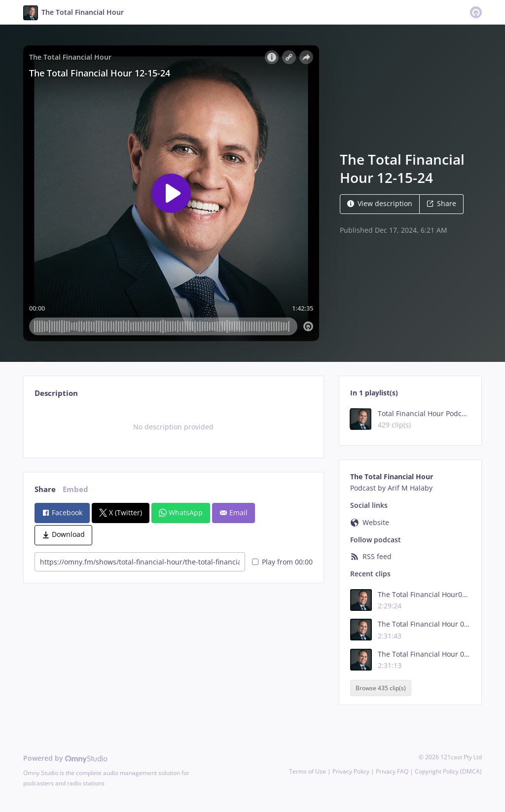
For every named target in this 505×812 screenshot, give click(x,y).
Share (441, 203)
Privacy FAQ (392, 771)
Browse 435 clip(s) (381, 688)
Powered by (65, 758)
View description (380, 203)
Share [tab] (45, 489)
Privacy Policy (351, 771)
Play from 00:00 (282, 562)
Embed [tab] (75, 489)
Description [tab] (56, 393)
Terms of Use (307, 771)
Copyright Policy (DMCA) (448, 771)
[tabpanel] (173, 427)
